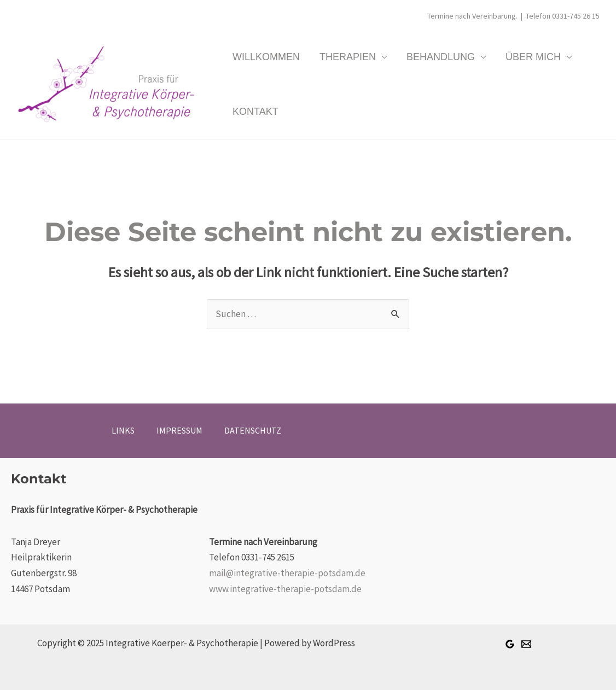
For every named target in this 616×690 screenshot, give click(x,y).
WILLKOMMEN (266, 57)
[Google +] (510, 644)
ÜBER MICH (533, 57)
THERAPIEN (348, 57)
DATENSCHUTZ (253, 430)
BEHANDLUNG (441, 57)
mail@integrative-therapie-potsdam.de (287, 573)
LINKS (123, 430)
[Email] (526, 644)
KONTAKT (255, 112)
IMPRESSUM (179, 430)
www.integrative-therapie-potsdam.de (285, 589)
